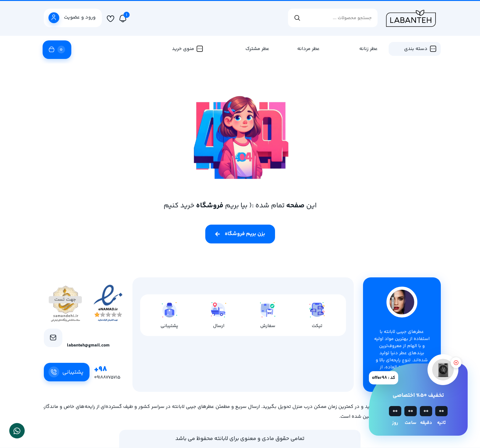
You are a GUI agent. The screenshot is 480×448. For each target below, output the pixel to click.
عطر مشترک (257, 49)
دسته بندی (420, 49)
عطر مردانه (309, 49)
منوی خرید (187, 49)
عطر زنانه (369, 49)
